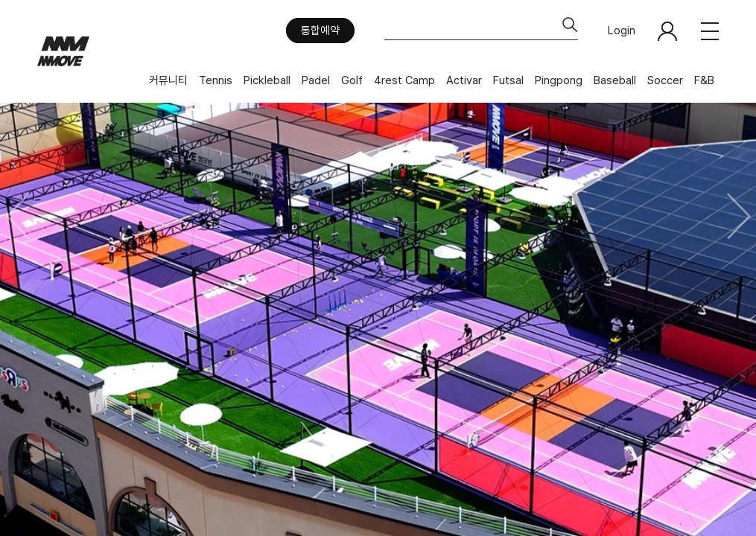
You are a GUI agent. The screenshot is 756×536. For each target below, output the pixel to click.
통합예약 (320, 31)
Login (622, 31)
